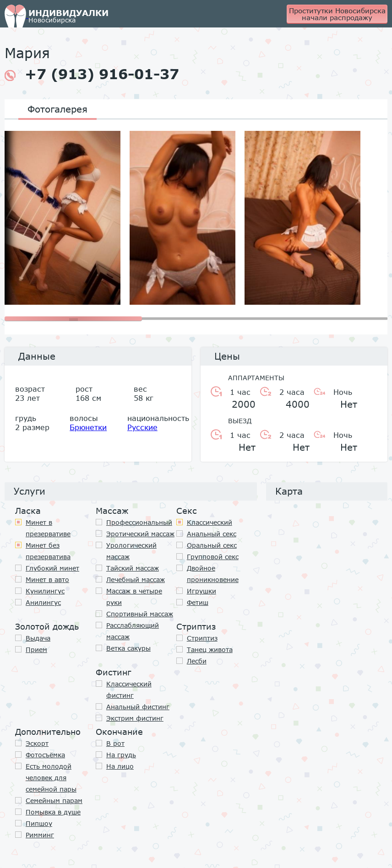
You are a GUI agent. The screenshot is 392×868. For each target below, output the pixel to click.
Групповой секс (213, 557)
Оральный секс (212, 545)
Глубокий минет (52, 568)
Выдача (38, 638)
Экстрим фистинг (135, 718)
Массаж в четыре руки (134, 597)
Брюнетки (88, 427)
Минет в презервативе (48, 528)
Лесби (197, 661)
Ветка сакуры (128, 648)
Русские (142, 427)
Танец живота (210, 650)
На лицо (120, 766)
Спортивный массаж (140, 614)
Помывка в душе (53, 812)
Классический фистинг (129, 690)
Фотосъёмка (45, 755)
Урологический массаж (131, 551)
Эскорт (37, 743)
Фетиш (198, 602)
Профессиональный (139, 522)
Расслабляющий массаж (133, 631)
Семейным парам (54, 801)
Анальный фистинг (138, 707)
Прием (36, 650)
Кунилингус (45, 591)
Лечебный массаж (136, 580)
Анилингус (43, 602)
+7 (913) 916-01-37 (92, 74)
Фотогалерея (57, 109)
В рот (115, 743)
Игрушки (201, 591)
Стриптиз (202, 638)
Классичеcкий (210, 522)
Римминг (40, 835)
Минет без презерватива (48, 551)
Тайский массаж (133, 568)
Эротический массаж (140, 534)
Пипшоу (39, 823)
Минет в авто (47, 580)
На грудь (121, 755)
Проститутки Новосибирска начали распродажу (337, 14)
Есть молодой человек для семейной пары (51, 778)
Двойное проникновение (213, 574)
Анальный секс (212, 534)
